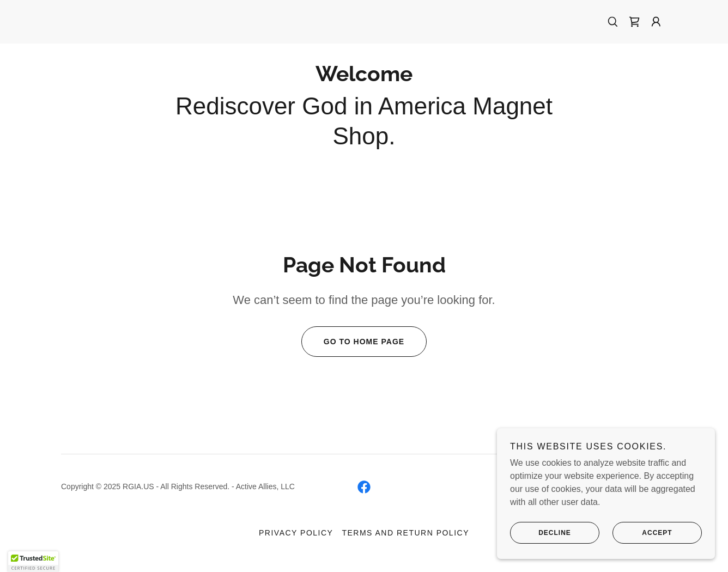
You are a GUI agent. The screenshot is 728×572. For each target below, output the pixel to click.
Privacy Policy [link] (296, 533)
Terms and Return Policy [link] (405, 533)
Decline (541, 533)
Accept (642, 533)
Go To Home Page (353, 342)
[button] (656, 22)
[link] (634, 22)
